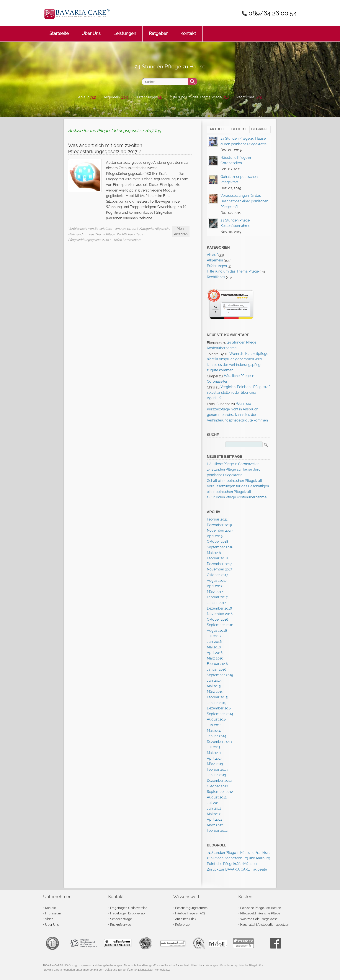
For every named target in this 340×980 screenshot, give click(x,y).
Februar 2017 (217, 597)
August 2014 (217, 719)
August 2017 (217, 581)
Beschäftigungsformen (191, 908)
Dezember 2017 (219, 564)
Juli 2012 (214, 803)
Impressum (53, 913)
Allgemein (112, 97)
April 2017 (215, 586)
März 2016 (215, 658)
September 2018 (220, 547)
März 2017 (215, 592)
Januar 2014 (217, 736)
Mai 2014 (214, 731)
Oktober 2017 (217, 575)
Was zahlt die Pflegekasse (259, 919)
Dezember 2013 (219, 742)
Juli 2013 (214, 747)
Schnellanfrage (121, 919)
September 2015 (220, 675)
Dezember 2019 (219, 525)
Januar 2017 (217, 603)
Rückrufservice (121, 925)
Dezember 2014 (219, 708)
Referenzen (183, 925)
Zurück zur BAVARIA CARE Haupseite (237, 869)
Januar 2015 (217, 703)
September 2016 (220, 625)
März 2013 (215, 764)
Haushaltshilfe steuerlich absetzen (265, 925)
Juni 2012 (214, 808)
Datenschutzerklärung (137, 965)
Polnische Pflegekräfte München (233, 864)
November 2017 (220, 569)
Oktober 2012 (217, 786)
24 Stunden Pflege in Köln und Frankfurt (238, 853)
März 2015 (215, 692)
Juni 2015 (214, 680)
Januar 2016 (217, 669)
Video (49, 919)
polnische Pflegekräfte (250, 965)
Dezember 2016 (219, 608)
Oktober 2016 (218, 619)
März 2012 (215, 825)
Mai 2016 (214, 647)
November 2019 (220, 530)
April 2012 (215, 819)
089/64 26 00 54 (273, 13)
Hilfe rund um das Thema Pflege (196, 97)
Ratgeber (158, 31)
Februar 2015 (217, 697)
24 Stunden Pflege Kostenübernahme (237, 497)
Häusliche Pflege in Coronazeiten (233, 464)
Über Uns (91, 31)
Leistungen (125, 31)
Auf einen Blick (186, 919)
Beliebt (239, 129)
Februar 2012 (217, 830)
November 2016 (220, 614)
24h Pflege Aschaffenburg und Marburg (239, 858)
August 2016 (217, 630)
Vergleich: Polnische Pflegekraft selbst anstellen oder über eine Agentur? (239, 392)
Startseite (59, 31)
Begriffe (260, 129)
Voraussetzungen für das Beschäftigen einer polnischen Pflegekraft (244, 201)
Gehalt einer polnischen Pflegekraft (235, 481)
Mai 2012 (214, 814)
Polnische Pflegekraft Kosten (261, 908)
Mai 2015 (214, 686)
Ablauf (83, 97)
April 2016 (215, 653)
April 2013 (215, 758)
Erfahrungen (147, 97)
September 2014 (220, 714)
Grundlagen (227, 965)
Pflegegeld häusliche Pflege (260, 913)
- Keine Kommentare (126, 240)
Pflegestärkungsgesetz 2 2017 (89, 240)
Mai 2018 (214, 553)
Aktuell (218, 129)
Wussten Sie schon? (165, 965)
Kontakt (188, 31)
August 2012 (217, 797)
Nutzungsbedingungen (108, 965)
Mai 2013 (214, 753)
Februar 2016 (217, 664)
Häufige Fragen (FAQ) (190, 913)
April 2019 (215, 536)
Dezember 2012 (219, 781)
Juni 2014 (214, 725)
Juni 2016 (214, 642)
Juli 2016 (214, 636)
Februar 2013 (217, 769)
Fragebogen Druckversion (128, 913)
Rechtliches (245, 97)
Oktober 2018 (217, 541)
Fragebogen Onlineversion (129, 908)
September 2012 (220, 792)
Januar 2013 (217, 775)
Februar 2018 (217, 558)
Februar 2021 (217, 519)
